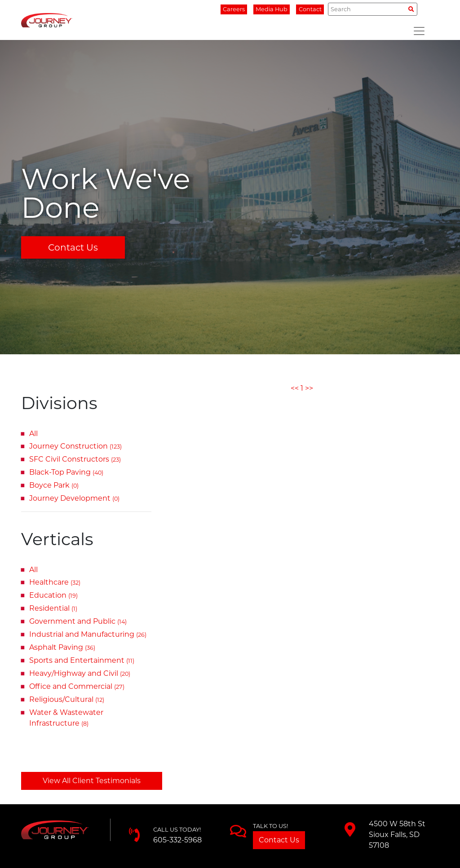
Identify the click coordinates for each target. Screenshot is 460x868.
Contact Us (73, 247)
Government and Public (78, 621)
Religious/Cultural (67, 699)
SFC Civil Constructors (75, 459)
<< (295, 388)
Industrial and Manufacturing (88, 634)
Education (53, 595)
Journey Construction (75, 446)
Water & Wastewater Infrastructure (66, 718)
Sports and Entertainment (82, 660)
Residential (53, 608)
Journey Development (74, 498)
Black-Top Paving (66, 472)
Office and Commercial (77, 686)
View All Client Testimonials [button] (92, 781)
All (33, 434)
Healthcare (55, 582)
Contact (310, 9)
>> (309, 388)
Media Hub (272, 9)
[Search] (373, 9)
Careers (234, 9)
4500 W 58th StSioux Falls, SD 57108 (397, 835)
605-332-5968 (177, 840)
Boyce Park (54, 485)
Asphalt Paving (62, 647)
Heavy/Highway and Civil (80, 673)
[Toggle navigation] (419, 31)
